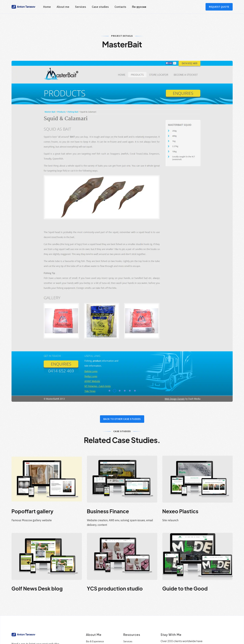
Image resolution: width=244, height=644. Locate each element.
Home (47, 7)
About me (63, 7)
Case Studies (93, 610)
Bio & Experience (95, 598)
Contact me (18, 642)
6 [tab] (134, 347)
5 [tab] (129, 347)
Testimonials (93, 604)
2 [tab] (114, 347)
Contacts (120, 7)
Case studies (100, 7)
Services (81, 7)
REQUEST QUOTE (219, 7)
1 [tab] (108, 347)
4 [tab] (124, 347)
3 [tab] (119, 347)
